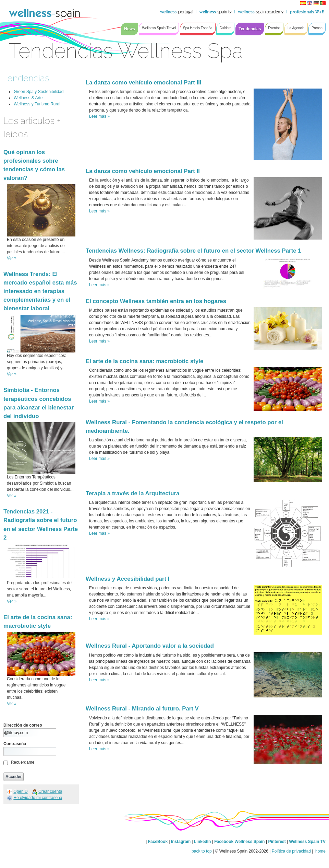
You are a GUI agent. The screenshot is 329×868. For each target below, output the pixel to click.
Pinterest (277, 842)
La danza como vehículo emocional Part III (144, 83)
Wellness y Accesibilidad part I (127, 579)
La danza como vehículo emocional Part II (143, 171)
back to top (202, 851)
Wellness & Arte (28, 98)
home (320, 851)
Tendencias (26, 78)
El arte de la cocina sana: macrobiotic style (144, 361)
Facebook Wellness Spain (239, 842)
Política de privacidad (291, 851)
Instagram (181, 842)
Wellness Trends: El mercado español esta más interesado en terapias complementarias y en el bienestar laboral (40, 291)
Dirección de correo (23, 725)
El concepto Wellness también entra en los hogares (156, 301)
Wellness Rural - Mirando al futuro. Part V (142, 709)
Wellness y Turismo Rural (37, 104)
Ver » (12, 258)
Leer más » (99, 116)
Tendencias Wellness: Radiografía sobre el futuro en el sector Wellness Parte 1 (193, 251)
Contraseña (15, 744)
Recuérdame (23, 762)
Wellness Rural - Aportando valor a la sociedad (150, 646)
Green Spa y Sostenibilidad (39, 92)
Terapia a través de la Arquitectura (132, 493)
